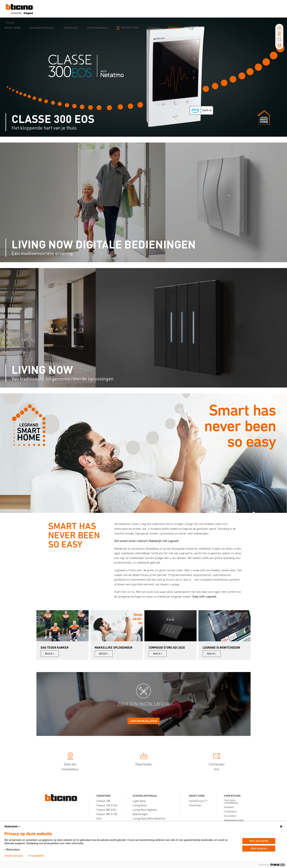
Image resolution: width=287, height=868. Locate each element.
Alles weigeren (259, 848)
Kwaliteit (229, 807)
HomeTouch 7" (198, 801)
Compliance (230, 811)
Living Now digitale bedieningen (104, 244)
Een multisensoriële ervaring (42, 253)
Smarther (195, 805)
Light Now (139, 801)
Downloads (143, 760)
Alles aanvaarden (259, 841)
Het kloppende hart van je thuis (44, 128)
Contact (154, 28)
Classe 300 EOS (53, 119)
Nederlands (13, 826)
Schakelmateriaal (42, 28)
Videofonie (71, 28)
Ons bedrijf (230, 816)
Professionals (97, 28)
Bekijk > (50, 654)
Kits (99, 818)
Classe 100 (103, 801)
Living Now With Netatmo (149, 818)
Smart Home (13, 28)
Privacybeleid (36, 856)
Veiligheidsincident (234, 820)
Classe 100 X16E (107, 805)
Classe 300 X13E (107, 814)
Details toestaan (14, 856)
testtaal (174, 28)
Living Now (42, 369)
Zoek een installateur (144, 721)
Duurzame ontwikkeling (231, 801)
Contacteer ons (217, 762)
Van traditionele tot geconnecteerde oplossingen (63, 378)
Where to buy (130, 27)
